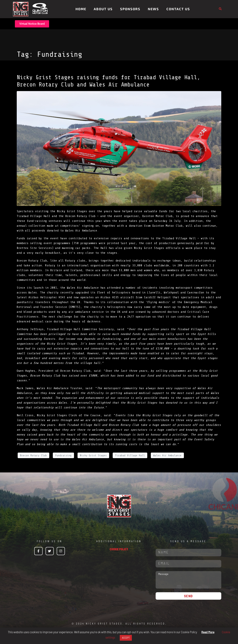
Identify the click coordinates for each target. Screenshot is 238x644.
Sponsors (130, 9)
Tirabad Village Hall (179, 238)
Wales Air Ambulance (83, 288)
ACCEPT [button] (126, 638)
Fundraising (63, 455)
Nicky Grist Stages (93, 455)
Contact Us (178, 9)
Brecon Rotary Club (32, 261)
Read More (208, 632)
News (153, 9)
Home (81, 9)
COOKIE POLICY (119, 549)
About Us (103, 9)
